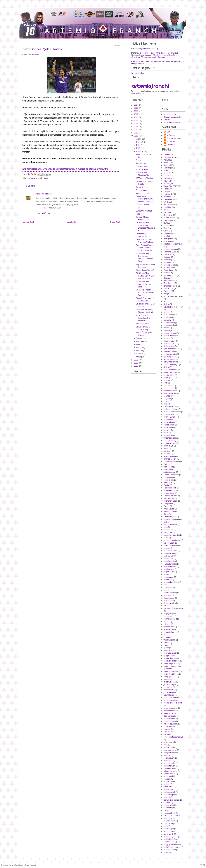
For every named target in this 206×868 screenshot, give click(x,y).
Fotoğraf (167, 485)
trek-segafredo (170, 813)
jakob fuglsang (170, 682)
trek (165, 810)
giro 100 (167, 396)
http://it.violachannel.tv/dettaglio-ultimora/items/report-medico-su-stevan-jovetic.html (66, 169)
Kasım (139, 142)
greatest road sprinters (173, 244)
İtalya (166, 852)
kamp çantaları (170, 698)
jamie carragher (170, 684)
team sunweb (169, 323)
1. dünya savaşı (170, 443)
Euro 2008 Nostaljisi (144, 211)
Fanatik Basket (142, 190)
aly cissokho (169, 553)
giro (165, 236)
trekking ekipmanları (172, 816)
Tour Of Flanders (171, 370)
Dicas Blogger (30, 865)
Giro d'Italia (168, 205)
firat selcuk (34, 55)
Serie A (167, 304)
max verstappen (170, 724)
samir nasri (168, 776)
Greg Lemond (169, 490)
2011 (136, 133)
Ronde (166, 328)
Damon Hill (168, 467)
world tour (168, 831)
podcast (167, 273)
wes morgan (169, 829)
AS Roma (168, 454)
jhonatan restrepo (171, 692)
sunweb (167, 430)
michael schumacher (172, 412)
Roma (166, 514)
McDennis (171, 135)
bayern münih (169, 336)
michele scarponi (171, 414)
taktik (166, 433)
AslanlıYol (40, 194)
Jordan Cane (169, 493)
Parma (166, 506)
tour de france (169, 218)
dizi (165, 606)
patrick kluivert (170, 747)
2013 (136, 127)
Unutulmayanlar (170, 114)
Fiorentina (168, 477)
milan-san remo (170, 417)
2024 (136, 105)
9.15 (168, 132)
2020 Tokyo (168, 446)
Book (166, 278)
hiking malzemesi (171, 674)
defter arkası (169, 346)
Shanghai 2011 (170, 252)
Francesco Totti (170, 488)
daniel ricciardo (170, 344)
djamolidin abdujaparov (173, 608)
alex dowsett (169, 543)
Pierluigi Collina (142, 205)
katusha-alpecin (170, 700)
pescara (167, 755)
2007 (136, 366)
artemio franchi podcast (173, 307)
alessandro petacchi (172, 540)
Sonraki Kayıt (28, 222)
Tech (166, 228)
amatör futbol (169, 375)
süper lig (167, 797)
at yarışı (167, 380)
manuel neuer (169, 719)
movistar (167, 729)
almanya (167, 548)
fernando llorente (171, 632)
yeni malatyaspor (171, 837)
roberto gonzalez (171, 771)
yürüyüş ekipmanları (172, 847)
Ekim (139, 145)
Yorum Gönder (44, 213)
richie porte (168, 427)
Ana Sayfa (72, 222)
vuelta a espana (170, 249)
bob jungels (168, 577)
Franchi (167, 168)
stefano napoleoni (171, 795)
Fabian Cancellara (171, 475)
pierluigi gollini (169, 763)
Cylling (166, 464)
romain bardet (169, 774)
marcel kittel (169, 289)
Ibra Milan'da (141, 163)
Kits (165, 191)
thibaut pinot (169, 805)
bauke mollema (170, 567)
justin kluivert (169, 695)
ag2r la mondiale (171, 525)
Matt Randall (169, 498)
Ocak (139, 357)
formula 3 (167, 637)
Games (167, 184)
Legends (167, 233)
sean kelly (168, 782)
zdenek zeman (170, 850)
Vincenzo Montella (171, 519)
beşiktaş (167, 574)
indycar (167, 401)
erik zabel (168, 624)
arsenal (167, 331)
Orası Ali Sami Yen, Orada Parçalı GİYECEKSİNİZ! (144, 248)
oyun (166, 745)
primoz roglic (169, 425)
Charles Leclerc (170, 459)
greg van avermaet (171, 349)
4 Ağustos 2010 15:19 (53, 208)
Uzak (138, 208)
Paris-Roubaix (169, 281)
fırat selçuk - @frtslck (153, 53)
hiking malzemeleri (171, 671)
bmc (165, 383)
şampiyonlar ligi (170, 441)
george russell (169, 656)
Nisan (139, 348)
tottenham (168, 808)
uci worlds (168, 435)
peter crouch (169, 758)
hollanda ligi (169, 679)
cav (165, 585)
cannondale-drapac (172, 582)
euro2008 (168, 207)
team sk (167, 803)
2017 (136, 114)
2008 (136, 363)
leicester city (169, 352)
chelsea (167, 338)
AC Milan (167, 451)
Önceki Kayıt (115, 222)
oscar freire (168, 742)
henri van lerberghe (172, 661)
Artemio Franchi (8, 865)
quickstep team (170, 357)
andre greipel (169, 378)
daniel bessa (169, 598)
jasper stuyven (170, 690)
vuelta (166, 826)
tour (165, 223)
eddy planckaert (170, 619)
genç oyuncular (170, 650)
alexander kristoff (171, 546)
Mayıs (139, 344)
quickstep (168, 262)
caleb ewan (168, 386)
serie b (166, 784)
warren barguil (170, 359)
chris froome (169, 315)
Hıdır (138, 214)
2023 (136, 108)
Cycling (167, 178)
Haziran (140, 341)
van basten (168, 824)
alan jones (168, 532)
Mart (138, 351)
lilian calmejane (170, 716)
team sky (167, 320)
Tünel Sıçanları (142, 169)
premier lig (168, 260)
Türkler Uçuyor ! (142, 187)
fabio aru (167, 317)
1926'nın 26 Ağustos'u (145, 178)
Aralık (139, 139)
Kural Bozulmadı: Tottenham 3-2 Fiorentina (143, 318)
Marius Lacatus (142, 193)
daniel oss (168, 601)
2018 (136, 111)
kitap (166, 404)
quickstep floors (170, 275)
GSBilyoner (168, 239)
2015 (136, 121)
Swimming (168, 215)
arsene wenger (170, 333)
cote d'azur (168, 595)
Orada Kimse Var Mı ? (145, 270)
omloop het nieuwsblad (173, 737)
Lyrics (166, 210)
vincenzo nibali (170, 438)
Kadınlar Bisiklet (170, 496)
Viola (46, 178)
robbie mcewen (170, 768)
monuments (168, 420)
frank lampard (169, 640)
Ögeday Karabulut (174, 138)
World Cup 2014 (170, 372)
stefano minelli (170, 792)
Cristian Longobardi (172, 462)
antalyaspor (168, 559)
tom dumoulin (169, 325)
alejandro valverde (171, 535)
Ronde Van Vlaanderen (173, 296)
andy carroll (168, 556)
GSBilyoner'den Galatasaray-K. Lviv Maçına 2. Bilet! (145, 276)
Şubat (139, 354)
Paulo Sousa (169, 509)
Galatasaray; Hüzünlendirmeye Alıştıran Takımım (144, 199)
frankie (166, 643)
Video (166, 170)
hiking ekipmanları (171, 663)
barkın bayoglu (170, 564)
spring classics (170, 265)
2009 (136, 360)
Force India (168, 480)
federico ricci (169, 627)
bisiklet (166, 189)
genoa (166, 648)
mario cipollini (169, 721)
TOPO (203, 865)
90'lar (166, 448)
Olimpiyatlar (169, 504)
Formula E (168, 483)
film (165, 635)
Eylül (138, 148)
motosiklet (168, 726)
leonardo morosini (171, 711)
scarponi (167, 779)
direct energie (169, 603)
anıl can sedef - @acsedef (155, 57)
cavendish (168, 588)
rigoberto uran (169, 766)
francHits (167, 120)
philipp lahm (169, 761)
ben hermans (169, 569)
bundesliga (168, 580)
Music (166, 173)
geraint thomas (170, 658)
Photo (166, 163)
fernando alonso (170, 391)
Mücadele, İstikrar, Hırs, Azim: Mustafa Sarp (145, 292)
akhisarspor (168, 530)
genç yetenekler (170, 653)
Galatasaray (169, 157)
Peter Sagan (169, 270)
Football (38, 178)
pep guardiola (169, 753)
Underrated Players (172, 122)
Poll (165, 294)
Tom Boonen (169, 283)
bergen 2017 (169, 572)
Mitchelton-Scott (170, 501)
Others (166, 176)
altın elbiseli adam (171, 551)
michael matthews (171, 409)
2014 (136, 124)
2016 (136, 117)
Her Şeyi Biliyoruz (171, 362)
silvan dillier (168, 787)
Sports (166, 165)
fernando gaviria (170, 286)
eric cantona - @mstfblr (151, 55)
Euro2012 (168, 291)
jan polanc (168, 687)
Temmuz (140, 338)
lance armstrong (170, 708)
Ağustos (140, 151)
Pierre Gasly (169, 511)
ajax (165, 527)
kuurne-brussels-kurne (173, 703)
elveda (166, 622)
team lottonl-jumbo (171, 800)
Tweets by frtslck (138, 73)
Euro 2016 (168, 254)
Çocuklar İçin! (141, 166)
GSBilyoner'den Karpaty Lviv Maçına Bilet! (145, 284)
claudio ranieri (169, 341)
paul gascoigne (170, 750)
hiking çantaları (170, 677)
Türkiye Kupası (170, 517)
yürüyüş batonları (171, 845)
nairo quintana (170, 422)
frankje (166, 645)
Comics (167, 226)
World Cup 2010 (170, 186)
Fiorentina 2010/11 (144, 324)
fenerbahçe (168, 629)
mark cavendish (170, 354)
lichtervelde (168, 713)
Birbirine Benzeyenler (172, 117)
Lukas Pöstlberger (171, 365)
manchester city (170, 406)
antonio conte (169, 561)
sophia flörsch (169, 789)
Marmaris (167, 197)
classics (167, 257)
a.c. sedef (171, 141)
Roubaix (167, 302)
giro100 (167, 241)
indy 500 (167, 399)
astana (166, 312)
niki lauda (168, 734)
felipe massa (169, 388)
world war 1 (168, 834)
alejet (166, 538)
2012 (136, 130)
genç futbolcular (170, 393)
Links (166, 202)
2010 (136, 136)
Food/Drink (168, 199)
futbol (166, 231)
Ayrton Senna (169, 456)
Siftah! (138, 160)
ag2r (165, 522)
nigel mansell (169, 732)
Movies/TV (168, 181)
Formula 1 (168, 194)
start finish (168, 212)
